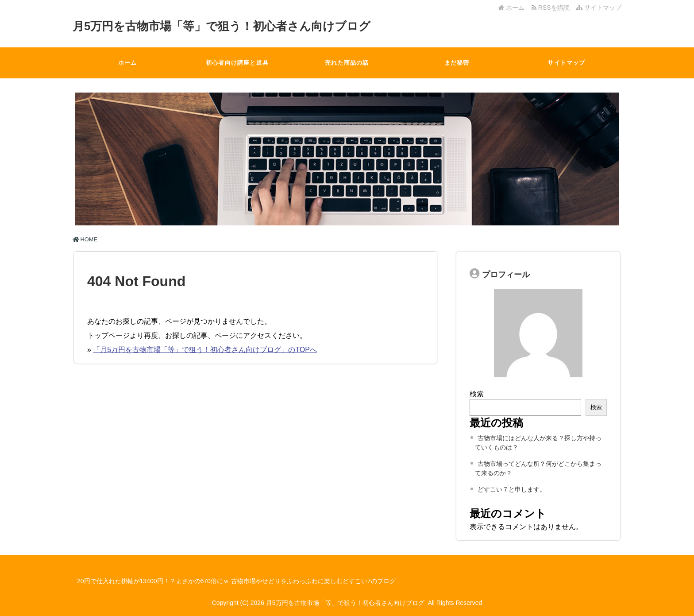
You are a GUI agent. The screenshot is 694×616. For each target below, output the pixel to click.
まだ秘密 (457, 63)
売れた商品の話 (347, 63)
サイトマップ (599, 8)
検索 (477, 394)
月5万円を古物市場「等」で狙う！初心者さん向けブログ (222, 26)
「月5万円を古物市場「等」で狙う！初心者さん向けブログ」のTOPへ (205, 350)
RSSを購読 (552, 8)
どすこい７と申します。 (512, 489)
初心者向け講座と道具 (237, 63)
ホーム (511, 8)
